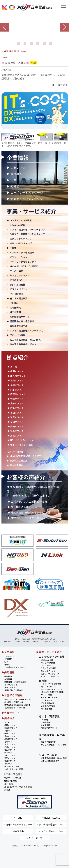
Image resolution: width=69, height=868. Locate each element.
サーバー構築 (16, 271)
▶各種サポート (11, 713)
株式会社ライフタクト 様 (15, 708)
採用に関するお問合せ (14, 690)
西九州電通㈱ (16, 465)
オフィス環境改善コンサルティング (27, 229)
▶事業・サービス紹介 (49, 652)
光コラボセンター (12, 766)
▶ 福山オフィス (16, 413)
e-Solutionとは (18, 225)
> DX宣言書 (18, 831)
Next (65, 27)
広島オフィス (10, 747)
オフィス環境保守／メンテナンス (26, 330)
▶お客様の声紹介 (12, 695)
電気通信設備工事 (19, 326)
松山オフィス (10, 755)
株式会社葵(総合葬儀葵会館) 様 (17, 705)
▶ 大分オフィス (16, 403)
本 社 (7, 722)
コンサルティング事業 (21, 220)
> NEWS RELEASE (51, 818)
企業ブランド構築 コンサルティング (47, 670)
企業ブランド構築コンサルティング (27, 234)
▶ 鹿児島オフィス (17, 394)
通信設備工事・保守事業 (22, 321)
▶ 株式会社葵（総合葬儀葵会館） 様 (29, 513)
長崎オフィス (10, 733)
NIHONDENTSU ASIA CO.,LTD (25, 456)
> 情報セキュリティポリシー (18, 824)
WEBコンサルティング (21, 243)
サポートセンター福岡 (14, 769)
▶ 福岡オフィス (16, 371)
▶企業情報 (8, 652)
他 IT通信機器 (17, 294)
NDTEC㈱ (8, 784)
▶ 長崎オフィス (16, 385)
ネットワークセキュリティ (23, 262)
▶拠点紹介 (8, 718)
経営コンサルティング (21, 239)
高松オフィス (10, 764)
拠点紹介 (18, 357)
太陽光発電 (15, 307)
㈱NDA (7, 790)
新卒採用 (8, 676)
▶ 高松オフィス (16, 435)
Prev (4, 27)
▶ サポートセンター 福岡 (20, 445)
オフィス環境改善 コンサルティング (47, 664)
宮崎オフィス (10, 742)
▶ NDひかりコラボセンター (21, 440)
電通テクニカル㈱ (19, 461)
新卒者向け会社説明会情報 (15, 682)
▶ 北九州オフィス (17, 376)
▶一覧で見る (60, 85)
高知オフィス (10, 758)
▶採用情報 (8, 672)
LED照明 (14, 303)
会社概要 (16, 174)
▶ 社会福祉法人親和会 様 (22, 507)
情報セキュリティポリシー (28, 199)
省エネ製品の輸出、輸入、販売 (25, 340)
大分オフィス (10, 744)
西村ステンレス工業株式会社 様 (17, 699)
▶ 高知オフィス (16, 426)
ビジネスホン (16, 280)
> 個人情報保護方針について (51, 824)
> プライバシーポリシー (51, 831)
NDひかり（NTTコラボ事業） (25, 266)
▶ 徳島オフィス (16, 431)
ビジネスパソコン (19, 289)
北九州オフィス (11, 728)
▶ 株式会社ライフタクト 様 (24, 518)
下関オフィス (10, 731)
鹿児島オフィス (11, 739)
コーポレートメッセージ (27, 192)
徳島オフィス (10, 761)
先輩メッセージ (11, 687)
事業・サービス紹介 (31, 211)
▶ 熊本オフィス (16, 390)
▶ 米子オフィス (16, 417)
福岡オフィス (10, 725)
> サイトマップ (34, 838)
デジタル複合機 (17, 285)
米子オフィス (10, 753)
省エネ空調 (15, 312)
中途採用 (8, 679)
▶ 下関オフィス (16, 380)
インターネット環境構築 (22, 252)
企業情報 (18, 158)
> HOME (18, 818)
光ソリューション (19, 257)
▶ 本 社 (12, 367)
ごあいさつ (18, 167)
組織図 (15, 186)
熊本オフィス (10, 736)
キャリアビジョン (12, 685)
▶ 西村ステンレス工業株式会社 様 (27, 501)
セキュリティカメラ (20, 275)
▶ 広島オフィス (16, 408)
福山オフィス (10, 750)
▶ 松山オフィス (16, 422)
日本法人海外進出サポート (23, 344)
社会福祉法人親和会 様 (14, 702)
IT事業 (13, 248)
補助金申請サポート (20, 317)
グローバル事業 (17, 335)
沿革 (13, 180)
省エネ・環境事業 (19, 298)
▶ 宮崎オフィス (16, 399)
